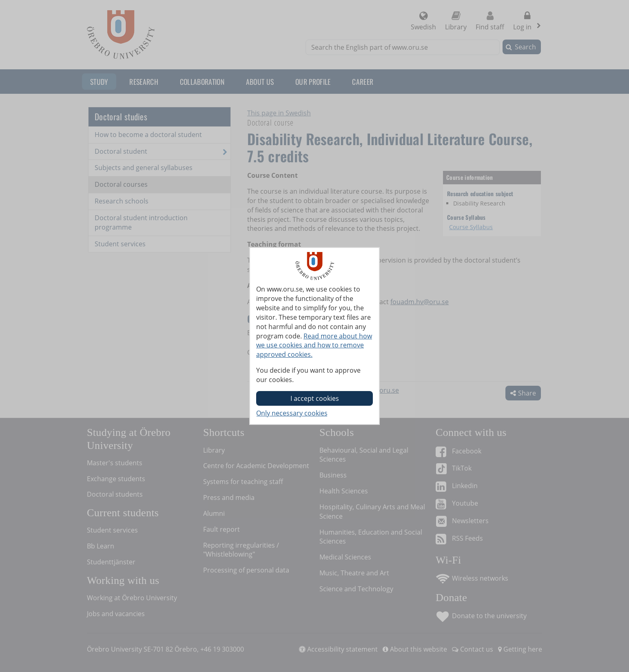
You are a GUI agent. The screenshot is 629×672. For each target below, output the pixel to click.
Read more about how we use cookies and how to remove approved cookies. (314, 345)
